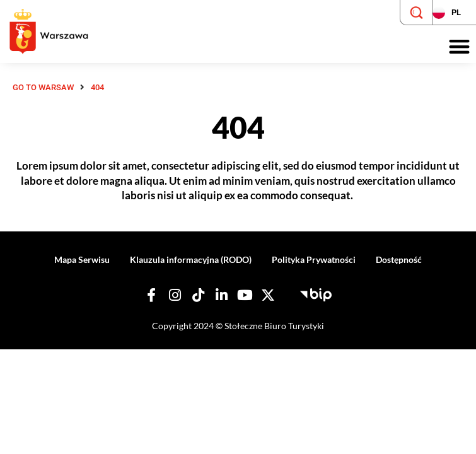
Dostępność (399, 259)
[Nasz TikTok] (198, 295)
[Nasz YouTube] (245, 295)
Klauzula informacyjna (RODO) (191, 259)
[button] (460, 47)
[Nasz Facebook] (151, 295)
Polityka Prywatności (314, 259)
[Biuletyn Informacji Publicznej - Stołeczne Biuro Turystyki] (316, 293)
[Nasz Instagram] (175, 295)
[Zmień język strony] (454, 13)
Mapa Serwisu (82, 259)
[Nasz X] (268, 295)
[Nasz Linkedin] (221, 295)
